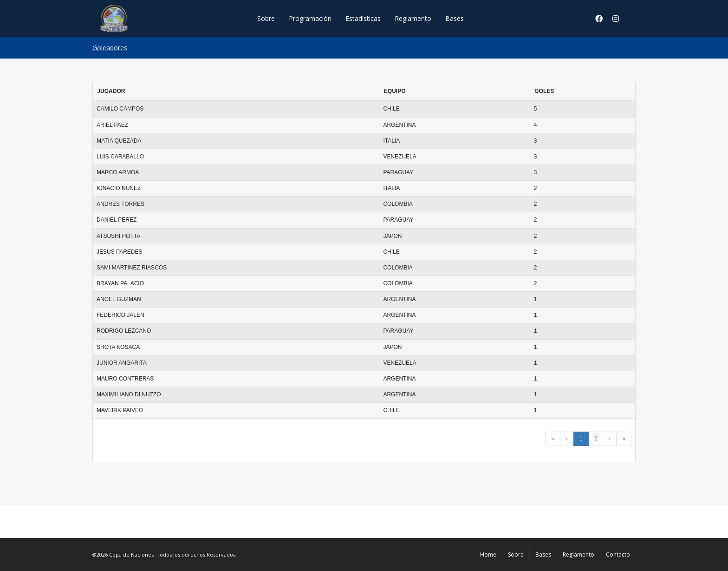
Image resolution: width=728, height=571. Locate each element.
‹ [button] (567, 439)
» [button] (624, 439)
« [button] (553, 439)
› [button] (610, 439)
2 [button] (596, 439)
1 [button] (581, 439)
